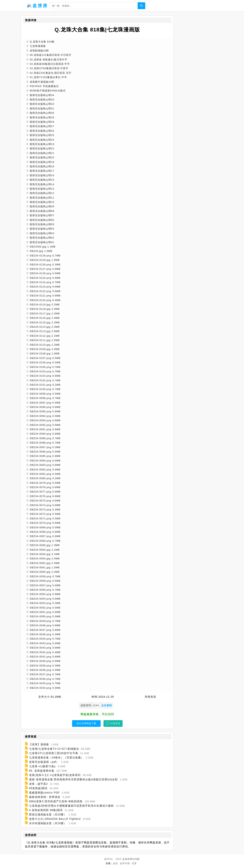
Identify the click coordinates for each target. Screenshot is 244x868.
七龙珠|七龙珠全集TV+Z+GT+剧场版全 (54, 749)
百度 (134, 863)
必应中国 (125, 863)
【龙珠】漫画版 (39, 744)
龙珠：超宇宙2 (38, 784)
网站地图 (135, 859)
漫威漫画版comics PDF (44, 793)
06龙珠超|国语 (38, 788)
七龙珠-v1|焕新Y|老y (42, 766)
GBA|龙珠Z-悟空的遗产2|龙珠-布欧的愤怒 (56, 801)
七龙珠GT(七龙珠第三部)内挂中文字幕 (54, 753)
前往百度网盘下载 (86, 723)
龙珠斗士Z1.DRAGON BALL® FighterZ (55, 819)
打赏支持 (115, 723)
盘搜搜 (126, 859)
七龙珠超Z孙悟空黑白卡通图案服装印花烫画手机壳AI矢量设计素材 (71, 806)
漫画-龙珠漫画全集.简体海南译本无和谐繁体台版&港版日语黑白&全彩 (73, 779)
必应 (116, 863)
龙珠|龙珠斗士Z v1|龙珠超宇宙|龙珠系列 (55, 775)
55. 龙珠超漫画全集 (42, 771)
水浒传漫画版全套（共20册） (48, 823)
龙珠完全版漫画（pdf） (44, 762)
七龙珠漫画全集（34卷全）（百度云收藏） (56, 757)
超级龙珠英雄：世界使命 (45, 797)
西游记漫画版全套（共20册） (48, 814)
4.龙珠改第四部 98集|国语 (46, 810)
